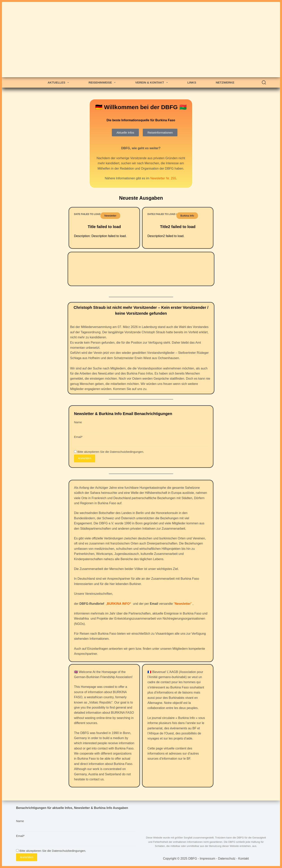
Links (192, 82)
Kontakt (244, 859)
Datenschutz (227, 859)
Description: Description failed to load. (100, 236)
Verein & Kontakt (152, 83)
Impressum (207, 859)
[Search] (264, 82)
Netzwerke (225, 82)
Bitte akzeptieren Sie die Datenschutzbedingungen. (109, 452)
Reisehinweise (103, 83)
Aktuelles (59, 83)
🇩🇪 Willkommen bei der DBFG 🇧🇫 (141, 107)
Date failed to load (87, 214)
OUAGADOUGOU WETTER (141, 269)
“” (183, 604)
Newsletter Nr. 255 (163, 178)
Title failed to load (104, 227)
